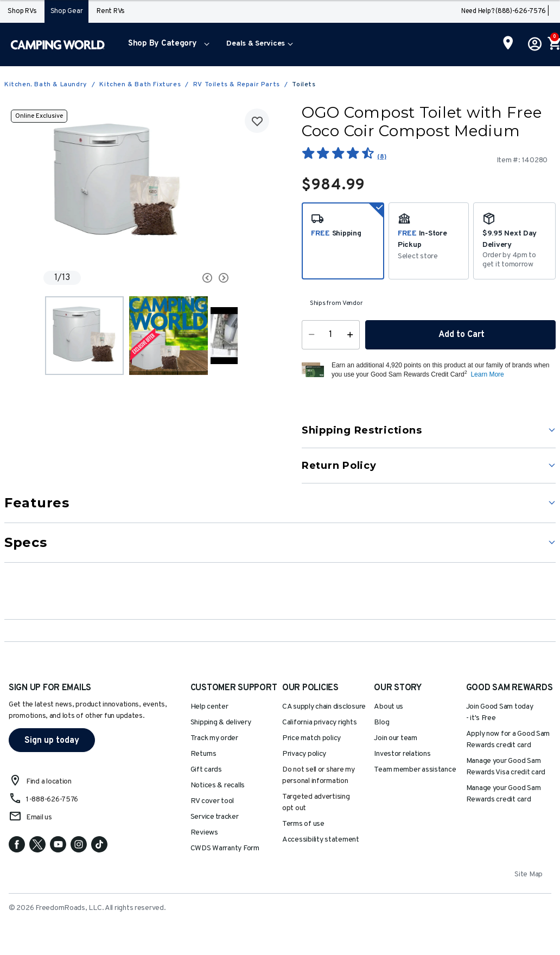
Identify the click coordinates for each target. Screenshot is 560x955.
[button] (166, 44)
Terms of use (303, 824)
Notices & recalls (218, 785)
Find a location (49, 782)
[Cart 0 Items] (553, 44)
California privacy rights (319, 722)
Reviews (204, 833)
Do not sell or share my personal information (319, 775)
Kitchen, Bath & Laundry (46, 85)
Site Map (529, 874)
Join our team (396, 738)
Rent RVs (111, 11)
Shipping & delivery (221, 722)
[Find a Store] (508, 44)
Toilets (304, 85)
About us (389, 707)
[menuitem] (166, 44)
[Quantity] (331, 335)
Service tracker (215, 817)
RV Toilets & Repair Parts (237, 85)
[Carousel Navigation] (191, 278)
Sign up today (52, 741)
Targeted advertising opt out (316, 803)
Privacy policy (304, 754)
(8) (381, 157)
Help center (209, 707)
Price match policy (311, 738)
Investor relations (402, 754)
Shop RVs (22, 11)
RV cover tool (212, 801)
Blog (381, 722)
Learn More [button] (487, 374)
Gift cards (206, 770)
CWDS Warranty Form (225, 848)
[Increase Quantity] (352, 335)
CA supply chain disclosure (324, 707)
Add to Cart (461, 335)
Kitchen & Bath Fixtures (140, 85)
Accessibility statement (321, 840)
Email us (39, 817)
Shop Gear (67, 11)
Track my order (214, 738)
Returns (203, 754)
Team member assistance (415, 770)
